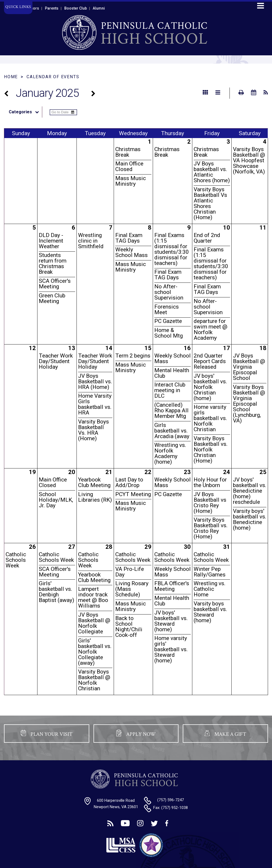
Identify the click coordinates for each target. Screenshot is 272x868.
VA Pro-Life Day (130, 572)
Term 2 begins (133, 356)
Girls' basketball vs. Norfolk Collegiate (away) (95, 652)
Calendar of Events (53, 77)
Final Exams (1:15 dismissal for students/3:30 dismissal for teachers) (172, 249)
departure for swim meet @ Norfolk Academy (211, 329)
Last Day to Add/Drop (129, 482)
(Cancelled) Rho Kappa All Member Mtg (171, 410)
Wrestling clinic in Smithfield (91, 241)
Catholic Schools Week (16, 560)
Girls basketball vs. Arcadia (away (172, 431)
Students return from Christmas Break (53, 263)
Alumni (99, 8)
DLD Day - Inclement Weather (51, 241)
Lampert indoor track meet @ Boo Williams (93, 597)
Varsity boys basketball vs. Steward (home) (210, 612)
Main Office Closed (129, 166)
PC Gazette (168, 321)
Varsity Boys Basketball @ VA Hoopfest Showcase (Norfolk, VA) (249, 160)
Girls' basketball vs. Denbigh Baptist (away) (56, 592)
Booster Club (76, 8)
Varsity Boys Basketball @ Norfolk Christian (94, 680)
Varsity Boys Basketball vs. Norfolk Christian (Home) (211, 450)
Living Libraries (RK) (95, 497)
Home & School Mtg (169, 333)
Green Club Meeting (52, 298)
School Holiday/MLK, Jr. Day (56, 500)
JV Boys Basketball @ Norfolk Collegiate (94, 623)
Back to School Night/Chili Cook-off (129, 627)
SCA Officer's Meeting (55, 284)
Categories (25, 112)
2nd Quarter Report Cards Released (210, 361)
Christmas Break (128, 152)
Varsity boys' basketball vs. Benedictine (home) (250, 519)
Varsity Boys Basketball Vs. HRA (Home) (93, 430)
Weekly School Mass (131, 252)
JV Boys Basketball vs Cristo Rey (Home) (210, 503)
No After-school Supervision (169, 292)
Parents (52, 8)
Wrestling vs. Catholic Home (210, 589)
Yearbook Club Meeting (94, 482)
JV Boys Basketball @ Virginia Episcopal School (249, 367)
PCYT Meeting (133, 494)
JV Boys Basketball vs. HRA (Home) (95, 381)
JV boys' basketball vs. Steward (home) (171, 621)
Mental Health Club (172, 373)
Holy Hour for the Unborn (210, 482)
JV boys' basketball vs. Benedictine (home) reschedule (250, 491)
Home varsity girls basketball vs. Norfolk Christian (210, 418)
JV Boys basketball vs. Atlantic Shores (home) (212, 172)
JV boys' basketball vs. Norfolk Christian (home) (210, 387)
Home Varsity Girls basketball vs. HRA (95, 404)
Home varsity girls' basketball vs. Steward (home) (171, 649)
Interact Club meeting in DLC (170, 390)
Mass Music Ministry (131, 181)
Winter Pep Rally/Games (210, 572)
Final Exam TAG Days (129, 238)
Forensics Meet (167, 310)
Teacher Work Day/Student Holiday (56, 361)
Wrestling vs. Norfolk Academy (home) (170, 453)
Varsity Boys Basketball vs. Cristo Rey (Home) (211, 528)
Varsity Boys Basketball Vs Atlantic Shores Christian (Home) (210, 203)
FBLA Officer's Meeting (172, 586)
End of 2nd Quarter (207, 238)
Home (11, 77)
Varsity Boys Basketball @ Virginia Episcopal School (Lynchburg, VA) (249, 404)
